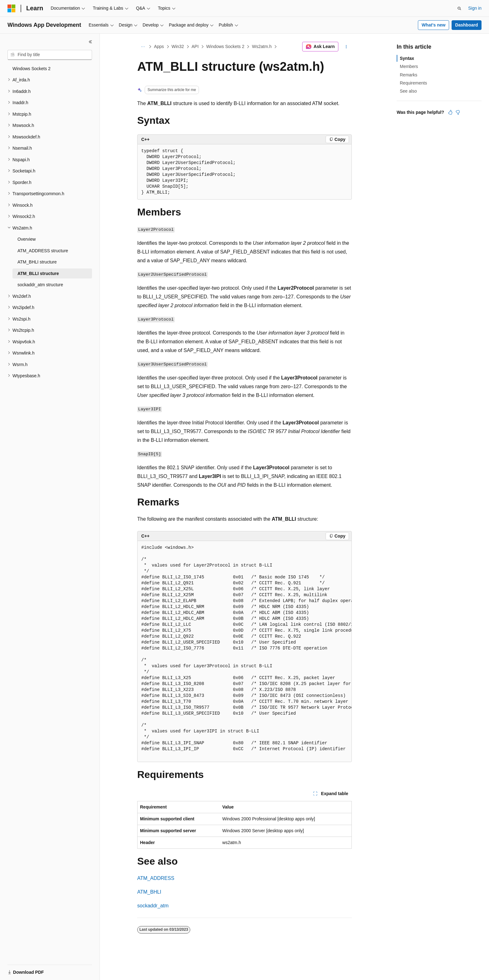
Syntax (407, 58)
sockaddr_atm (153, 906)
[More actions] (346, 47)
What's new (433, 25)
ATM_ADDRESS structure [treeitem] (43, 251)
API (195, 46)
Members (409, 66)
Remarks (409, 75)
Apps (159, 46)
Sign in (475, 8)
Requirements (413, 83)
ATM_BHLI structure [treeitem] (37, 262)
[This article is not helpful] (458, 112)
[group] (244, 651)
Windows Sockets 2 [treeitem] (31, 69)
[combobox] (50, 55)
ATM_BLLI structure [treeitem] (38, 273)
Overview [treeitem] (27, 239)
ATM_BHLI (149, 892)
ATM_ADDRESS (156, 878)
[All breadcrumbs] (143, 47)
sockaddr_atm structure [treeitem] (40, 285)
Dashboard (466, 25)
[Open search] (459, 8)
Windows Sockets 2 (225, 46)
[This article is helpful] (450, 112)
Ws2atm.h (262, 46)
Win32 (178, 46)
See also (408, 91)
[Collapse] (90, 42)
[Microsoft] (12, 8)
